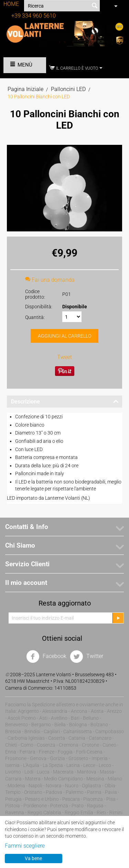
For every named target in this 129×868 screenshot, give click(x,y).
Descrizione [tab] (65, 401)
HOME (11, 4)
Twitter (87, 657)
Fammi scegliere (25, 846)
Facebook (46, 657)
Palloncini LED (68, 89)
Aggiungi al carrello (64, 336)
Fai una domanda (50, 280)
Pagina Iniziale (25, 89)
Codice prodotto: (35, 294)
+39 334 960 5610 (34, 16)
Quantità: (35, 317)
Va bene (33, 858)
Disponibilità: (39, 307)
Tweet (64, 357)
